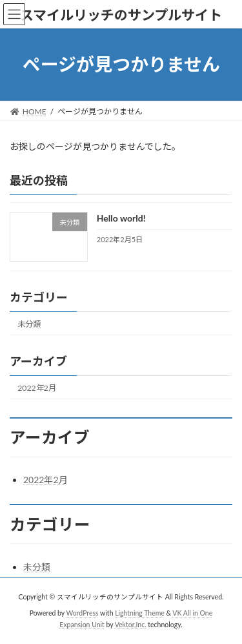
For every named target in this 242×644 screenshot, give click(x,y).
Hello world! (121, 218)
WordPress (83, 613)
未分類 (29, 323)
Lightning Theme (140, 613)
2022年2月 (37, 388)
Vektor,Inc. (131, 624)
